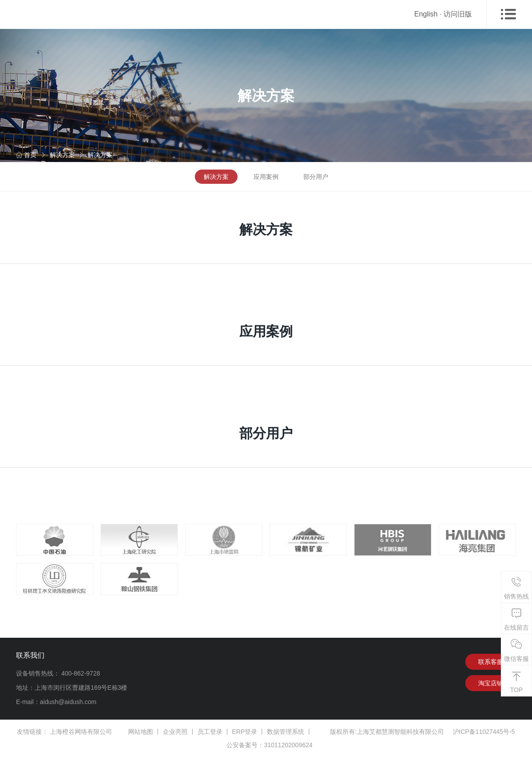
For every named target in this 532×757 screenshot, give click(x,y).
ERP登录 (245, 732)
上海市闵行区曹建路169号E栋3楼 (81, 688)
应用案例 (266, 177)
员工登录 (210, 732)
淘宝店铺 (491, 683)
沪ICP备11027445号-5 (484, 732)
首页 (26, 155)
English (426, 14)
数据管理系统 (286, 732)
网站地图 (141, 732)
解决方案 (62, 155)
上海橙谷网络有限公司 (81, 732)
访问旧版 (458, 14)
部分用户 (316, 177)
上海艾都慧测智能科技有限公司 (400, 732)
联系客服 (491, 662)
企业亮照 (175, 732)
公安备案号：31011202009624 (269, 745)
